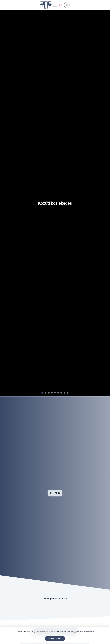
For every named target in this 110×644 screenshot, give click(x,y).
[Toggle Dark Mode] (67, 5)
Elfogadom (55, 639)
